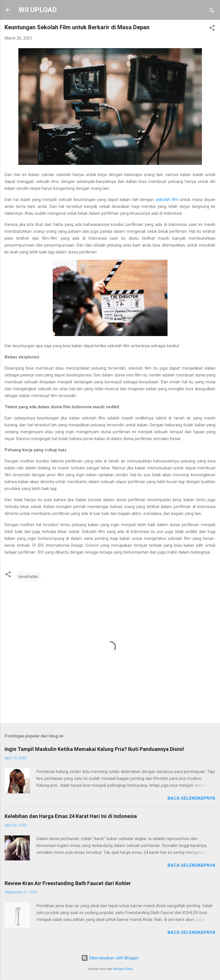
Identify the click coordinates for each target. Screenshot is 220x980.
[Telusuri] (212, 12)
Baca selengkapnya (191, 798)
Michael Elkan (123, 969)
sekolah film (167, 200)
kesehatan (28, 577)
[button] (212, 29)
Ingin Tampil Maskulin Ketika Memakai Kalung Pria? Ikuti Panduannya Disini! (94, 749)
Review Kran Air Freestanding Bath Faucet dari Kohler (68, 883)
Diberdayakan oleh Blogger (110, 958)
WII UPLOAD (38, 10)
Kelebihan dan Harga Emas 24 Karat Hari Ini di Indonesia (71, 816)
